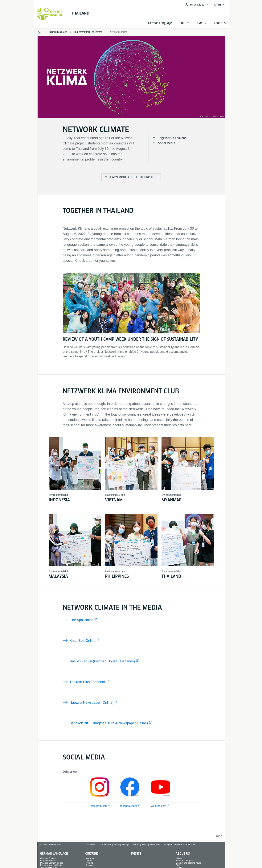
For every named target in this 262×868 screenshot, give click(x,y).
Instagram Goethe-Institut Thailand (180, 844)
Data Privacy (105, 844)
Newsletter (155, 844)
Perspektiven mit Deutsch (52, 865)
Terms (136, 844)
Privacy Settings (122, 844)
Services (89, 865)
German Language (160, 23)
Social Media (167, 143)
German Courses (48, 858)
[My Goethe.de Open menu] (196, 5)
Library (89, 861)
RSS (144, 844)
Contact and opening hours (188, 863)
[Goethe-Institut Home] (49, 14)
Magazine (90, 858)
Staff (178, 865)
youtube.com (159, 806)
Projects (89, 863)
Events (136, 854)
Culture (184, 23)
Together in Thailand (172, 138)
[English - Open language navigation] (220, 5)
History (179, 858)
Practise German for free (52, 863)
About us (220, 23)
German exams (47, 861)
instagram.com (99, 806)
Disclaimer (90, 844)
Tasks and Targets (184, 861)
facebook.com (129, 806)
